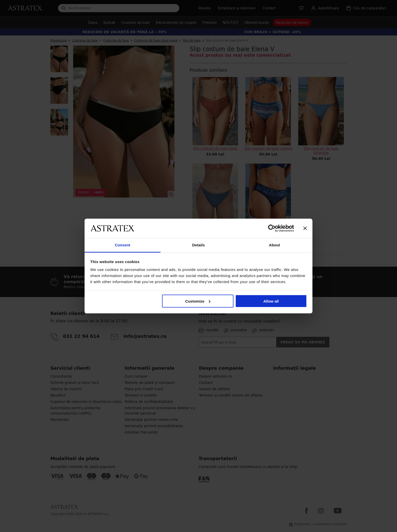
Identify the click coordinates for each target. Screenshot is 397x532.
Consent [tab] (123, 245)
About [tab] (274, 245)
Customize (198, 301)
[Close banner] (305, 228)
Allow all (271, 301)
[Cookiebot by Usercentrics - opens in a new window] (272, 228)
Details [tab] (198, 245)
